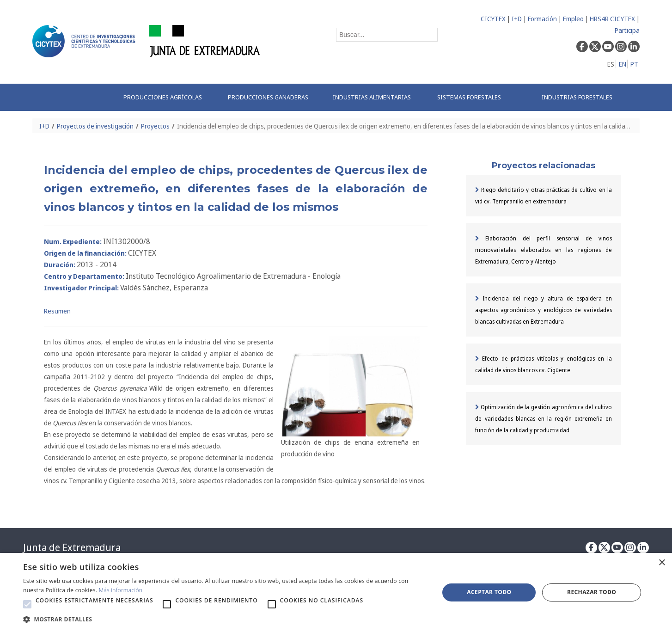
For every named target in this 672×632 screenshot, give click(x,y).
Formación (542, 19)
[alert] (336, 592)
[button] (27, 604)
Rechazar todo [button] (592, 592)
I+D (517, 19)
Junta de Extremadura (72, 547)
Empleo (573, 19)
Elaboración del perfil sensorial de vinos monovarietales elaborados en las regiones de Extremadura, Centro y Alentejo (544, 250)
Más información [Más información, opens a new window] (121, 590)
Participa (627, 30)
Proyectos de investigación (95, 126)
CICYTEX (493, 19)
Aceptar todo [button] (489, 592)
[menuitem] (166, 97)
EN (623, 64)
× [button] (662, 563)
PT (634, 64)
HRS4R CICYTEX (612, 19)
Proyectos (155, 126)
